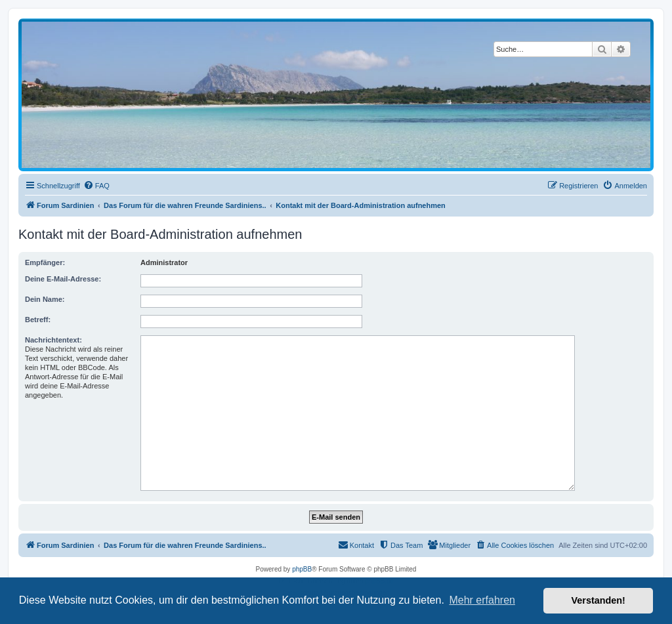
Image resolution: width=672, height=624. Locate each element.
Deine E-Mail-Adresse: (63, 279)
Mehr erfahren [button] (482, 600)
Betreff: (38, 320)
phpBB (302, 569)
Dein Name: (45, 299)
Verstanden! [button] (598, 600)
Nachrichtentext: (53, 340)
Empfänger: (45, 262)
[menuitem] (96, 186)
